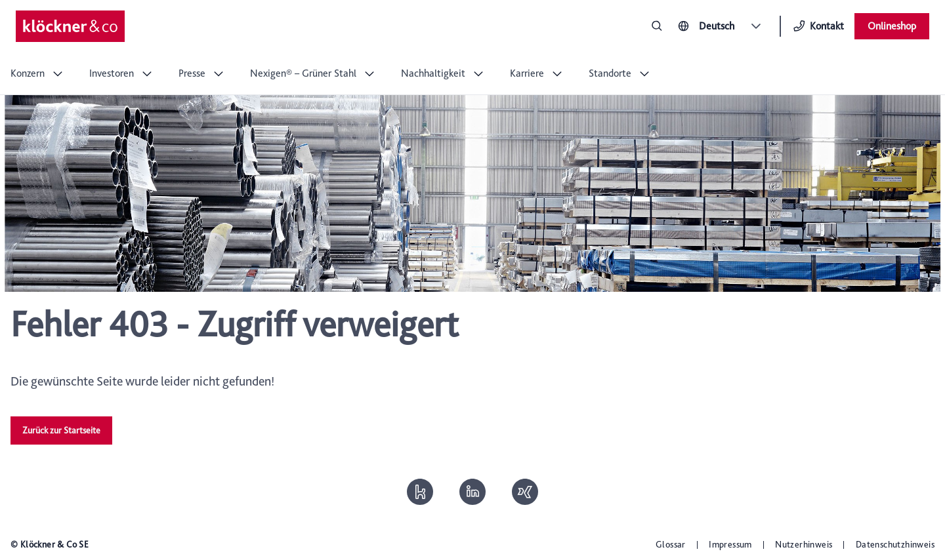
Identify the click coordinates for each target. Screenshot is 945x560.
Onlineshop (892, 26)
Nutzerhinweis (804, 544)
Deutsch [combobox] (717, 26)
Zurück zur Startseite (61, 430)
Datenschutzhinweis (895, 544)
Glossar (671, 544)
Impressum (730, 544)
